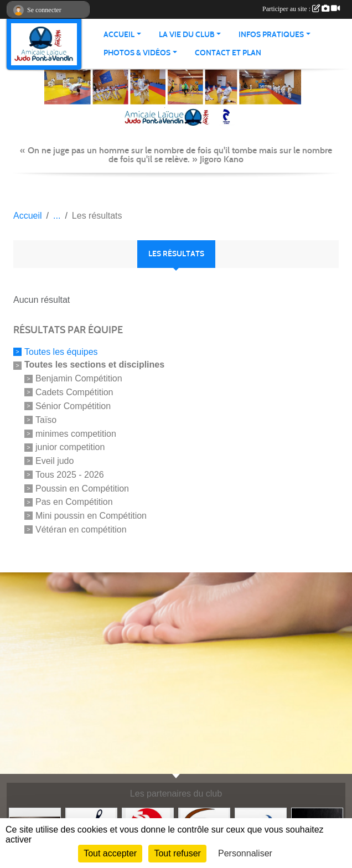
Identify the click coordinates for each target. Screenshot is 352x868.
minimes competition (76, 433)
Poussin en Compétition (82, 488)
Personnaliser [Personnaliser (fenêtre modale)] (245, 853)
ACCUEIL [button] (119, 35)
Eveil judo (55, 461)
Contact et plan (228, 53)
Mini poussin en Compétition (91, 516)
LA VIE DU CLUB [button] (187, 35)
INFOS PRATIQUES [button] (271, 35)
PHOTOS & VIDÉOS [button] (137, 53)
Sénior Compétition (73, 406)
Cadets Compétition (74, 392)
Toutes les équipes (61, 351)
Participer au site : (301, 9)
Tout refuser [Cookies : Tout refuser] (177, 853)
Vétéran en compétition (81, 529)
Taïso (46, 420)
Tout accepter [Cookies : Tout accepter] (110, 853)
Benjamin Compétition (79, 378)
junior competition (70, 447)
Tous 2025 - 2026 (70, 475)
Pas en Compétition (74, 502)
